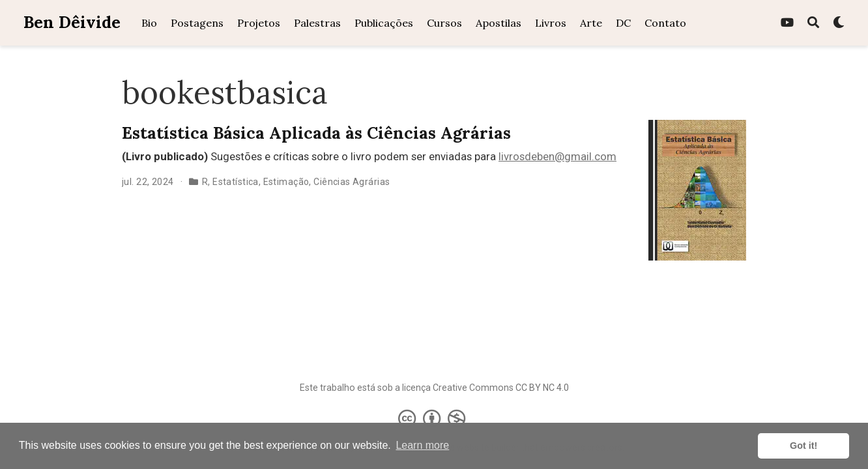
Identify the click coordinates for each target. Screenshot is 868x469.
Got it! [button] (803, 446)
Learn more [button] (422, 445)
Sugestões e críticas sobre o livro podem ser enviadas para (310, 156)
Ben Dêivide (72, 22)
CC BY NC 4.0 (542, 388)
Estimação (286, 182)
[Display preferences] (839, 23)
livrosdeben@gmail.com (557, 156)
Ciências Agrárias (352, 182)
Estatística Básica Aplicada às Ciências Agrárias (316, 133)
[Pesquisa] (813, 23)
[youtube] (787, 23)
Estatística (236, 182)
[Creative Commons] (434, 418)
